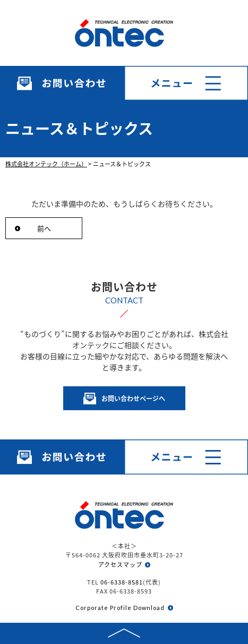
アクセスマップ (120, 565)
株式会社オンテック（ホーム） (46, 164)
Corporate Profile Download (120, 608)
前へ (44, 228)
